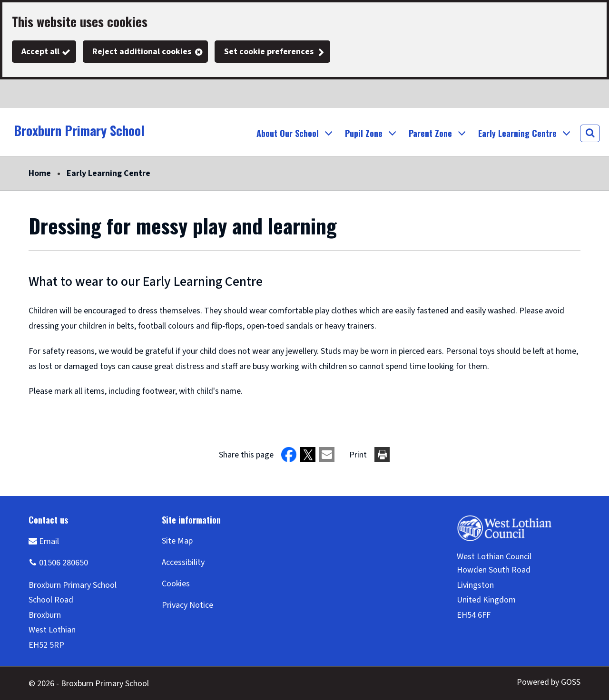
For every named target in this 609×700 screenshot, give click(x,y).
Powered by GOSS (549, 682)
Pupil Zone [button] (364, 133)
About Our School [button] (288, 133)
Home (40, 173)
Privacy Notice (187, 605)
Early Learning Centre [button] (517, 133)
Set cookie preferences (269, 52)
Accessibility (183, 562)
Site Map (177, 541)
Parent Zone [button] (430, 133)
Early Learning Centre (108, 173)
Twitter (19, 94)
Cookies (176, 584)
